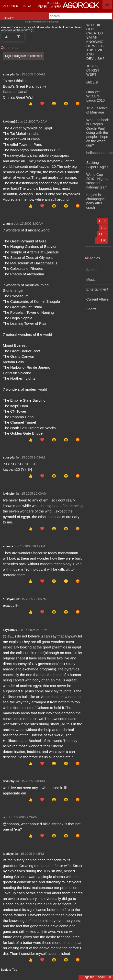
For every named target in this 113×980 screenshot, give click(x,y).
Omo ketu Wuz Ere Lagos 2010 (96, 96)
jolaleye (8, 854)
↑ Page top (87, 977)
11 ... (102, 234)
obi (5, 817)
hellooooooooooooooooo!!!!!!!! (99, 153)
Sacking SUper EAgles (97, 165)
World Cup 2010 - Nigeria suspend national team (97, 181)
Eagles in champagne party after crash (96, 201)
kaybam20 (10, 122)
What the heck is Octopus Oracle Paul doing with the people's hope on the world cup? (98, 133)
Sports (88, 6)
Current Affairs (98, 299)
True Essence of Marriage (97, 110)
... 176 (101, 240)
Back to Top (9, 970)
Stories (92, 270)
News (28, 6)
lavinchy (9, 494)
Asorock (11, 6)
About (102, 977)
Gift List (92, 82)
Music (42, 6)
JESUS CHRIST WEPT (93, 70)
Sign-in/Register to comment (24, 56)
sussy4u (9, 74)
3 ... (103, 227)
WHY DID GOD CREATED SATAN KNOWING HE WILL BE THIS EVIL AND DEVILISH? (96, 42)
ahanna (8, 224)
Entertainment (65, 6)
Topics (9, 18)
